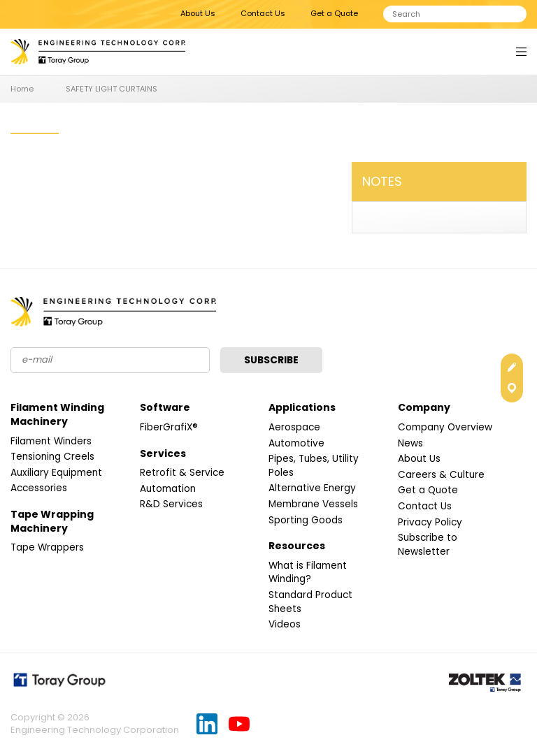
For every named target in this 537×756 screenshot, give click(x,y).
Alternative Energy (313, 488)
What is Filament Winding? (309, 573)
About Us (198, 13)
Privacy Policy (431, 523)
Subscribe (273, 361)
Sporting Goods (306, 521)
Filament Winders (53, 442)
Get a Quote (334, 13)
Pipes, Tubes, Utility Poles (314, 466)
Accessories (40, 488)
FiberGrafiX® (169, 428)
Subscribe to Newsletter (428, 545)
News (410, 444)
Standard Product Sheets (312, 602)
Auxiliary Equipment (58, 473)
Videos (285, 625)
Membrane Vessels (315, 504)
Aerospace (295, 428)
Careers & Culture (442, 475)
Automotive (298, 444)
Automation (169, 489)
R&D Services (172, 504)
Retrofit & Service (182, 473)
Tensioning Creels (54, 457)
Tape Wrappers (48, 548)
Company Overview (446, 428)
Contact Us (263, 13)
